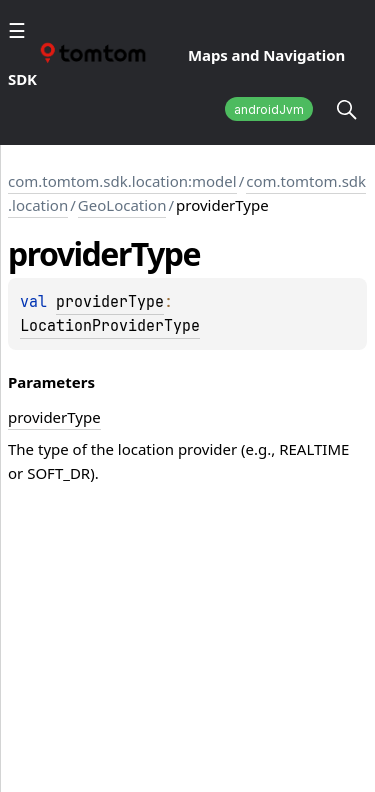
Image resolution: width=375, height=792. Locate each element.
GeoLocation (122, 205)
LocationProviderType (110, 326)
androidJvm (269, 109)
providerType (110, 302)
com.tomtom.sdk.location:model (122, 181)
